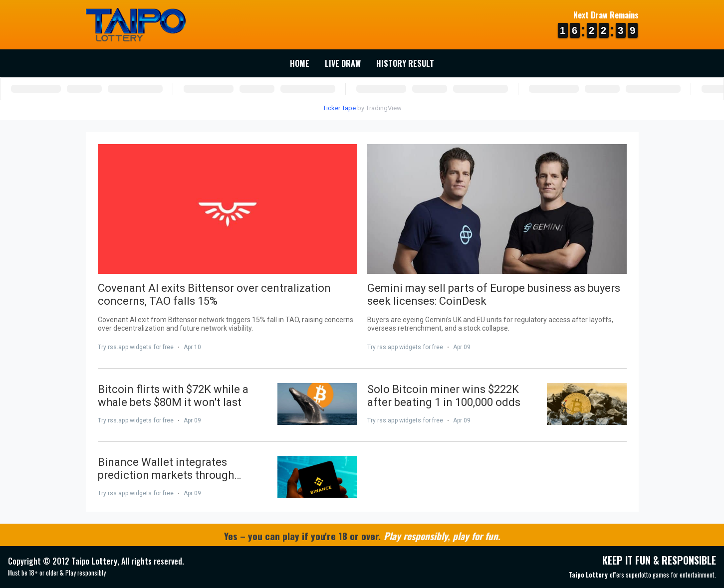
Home (300, 63)
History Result (405, 63)
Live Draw (343, 63)
